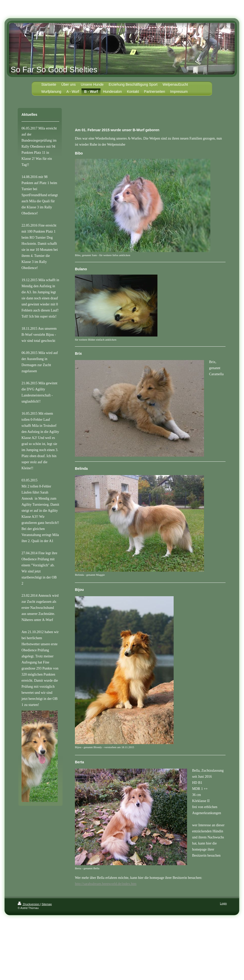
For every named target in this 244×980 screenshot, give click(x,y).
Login (223, 903)
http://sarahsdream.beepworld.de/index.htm (106, 884)
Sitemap (47, 904)
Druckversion (29, 904)
